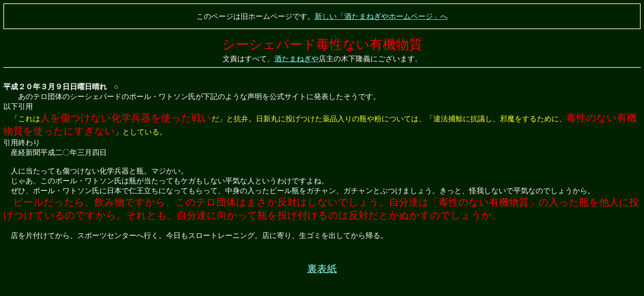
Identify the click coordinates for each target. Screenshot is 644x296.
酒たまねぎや (297, 59)
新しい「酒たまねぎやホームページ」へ (381, 16)
